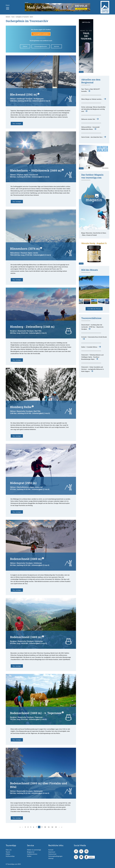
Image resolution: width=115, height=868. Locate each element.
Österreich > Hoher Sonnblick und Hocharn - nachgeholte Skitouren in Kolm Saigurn (93, 369)
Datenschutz (52, 854)
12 (52, 827)
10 (45, 827)
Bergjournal (31, 852)
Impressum (52, 852)
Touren (8, 852)
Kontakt (51, 850)
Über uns (9, 850)
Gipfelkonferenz (32, 854)
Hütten (8, 854)
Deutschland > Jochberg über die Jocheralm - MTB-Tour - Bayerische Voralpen (92, 327)
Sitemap (51, 858)
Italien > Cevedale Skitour (89, 347)
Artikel (29, 856)
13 (56, 827)
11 (49, 827)
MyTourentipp (10, 856)
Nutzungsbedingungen (55, 856)
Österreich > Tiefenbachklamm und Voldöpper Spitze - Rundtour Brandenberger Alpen (92, 357)
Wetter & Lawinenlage (34, 850)
